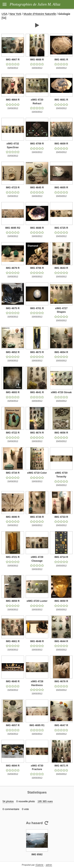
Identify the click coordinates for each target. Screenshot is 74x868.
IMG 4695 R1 (37, 725)
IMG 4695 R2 (13, 228)
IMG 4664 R (13, 100)
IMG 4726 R (37, 517)
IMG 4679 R (13, 268)
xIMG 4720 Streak (61, 392)
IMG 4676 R (61, 681)
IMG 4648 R (37, 641)
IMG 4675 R (13, 308)
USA (4, 14)
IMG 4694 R (13, 766)
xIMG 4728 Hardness (37, 683)
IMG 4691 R (61, 60)
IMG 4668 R (37, 60)
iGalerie (39, 865)
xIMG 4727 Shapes (61, 310)
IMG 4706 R (37, 268)
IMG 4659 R (13, 601)
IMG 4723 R (13, 187)
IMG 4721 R (13, 557)
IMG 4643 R (61, 268)
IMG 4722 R (13, 433)
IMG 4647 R (61, 725)
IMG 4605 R (61, 187)
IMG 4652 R (13, 352)
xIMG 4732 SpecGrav (13, 145)
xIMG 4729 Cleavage (37, 559)
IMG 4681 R (61, 100)
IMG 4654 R (61, 352)
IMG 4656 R (61, 433)
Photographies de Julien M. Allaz (35, 4)
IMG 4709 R (37, 144)
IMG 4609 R (61, 144)
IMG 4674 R (37, 433)
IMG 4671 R (61, 766)
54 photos (8, 801)
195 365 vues (45, 801)
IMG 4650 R (61, 601)
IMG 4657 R (13, 725)
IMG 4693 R (13, 392)
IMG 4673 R (37, 352)
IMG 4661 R (13, 641)
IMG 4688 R (37, 228)
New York (15, 14)
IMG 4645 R (37, 187)
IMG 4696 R (13, 517)
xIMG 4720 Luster (37, 601)
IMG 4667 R (13, 60)
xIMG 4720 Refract (37, 102)
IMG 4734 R (13, 473)
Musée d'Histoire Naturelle (40, 14)
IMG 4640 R (13, 681)
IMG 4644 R (61, 641)
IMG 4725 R (61, 228)
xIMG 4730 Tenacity (61, 475)
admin (49, 865)
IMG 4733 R (61, 517)
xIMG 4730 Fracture (37, 767)
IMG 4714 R (61, 557)
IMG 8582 (37, 854)
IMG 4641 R (37, 392)
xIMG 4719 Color (37, 473)
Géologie (64, 14)
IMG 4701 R (37, 308)
